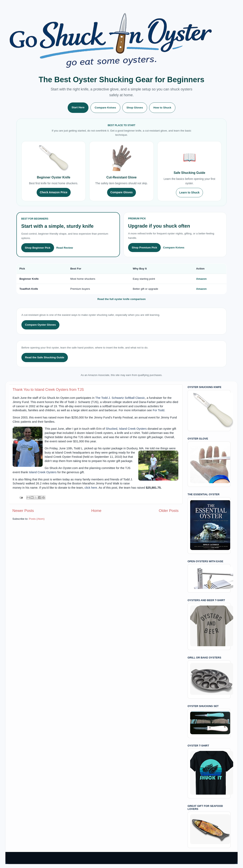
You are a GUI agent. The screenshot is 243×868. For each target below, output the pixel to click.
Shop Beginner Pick (38, 248)
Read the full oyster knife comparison (122, 299)
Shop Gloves (135, 108)
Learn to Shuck (189, 192)
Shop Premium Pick (144, 248)
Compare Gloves (121, 192)
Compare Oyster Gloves (40, 325)
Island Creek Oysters (133, 429)
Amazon (201, 279)
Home (96, 511)
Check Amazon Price (54, 192)
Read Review (65, 248)
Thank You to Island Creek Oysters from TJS (48, 390)
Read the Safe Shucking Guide (45, 357)
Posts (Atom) (37, 519)
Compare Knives (105, 108)
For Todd (159, 410)
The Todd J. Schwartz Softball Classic (120, 398)
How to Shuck (162, 108)
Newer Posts (23, 511)
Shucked (111, 429)
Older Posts (169, 511)
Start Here (78, 107)
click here (91, 488)
